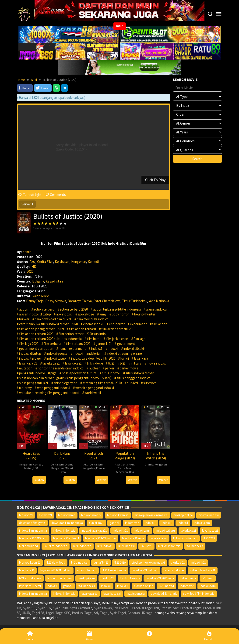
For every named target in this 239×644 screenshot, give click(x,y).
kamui (125, 358)
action (24, 309)
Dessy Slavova (56, 301)
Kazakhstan (54, 281)
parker (110, 368)
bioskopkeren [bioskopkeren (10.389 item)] (67, 515)
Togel (50, 613)
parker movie (129, 368)
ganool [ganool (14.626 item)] (114, 523)
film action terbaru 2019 (118, 329)
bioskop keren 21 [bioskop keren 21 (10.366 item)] (118, 515)
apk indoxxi (64, 314)
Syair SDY (44, 608)
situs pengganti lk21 (34, 383)
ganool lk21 (104, 344)
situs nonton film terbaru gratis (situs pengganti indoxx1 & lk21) (65, 378)
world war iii (93, 393)
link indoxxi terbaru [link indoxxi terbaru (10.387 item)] (185, 538)
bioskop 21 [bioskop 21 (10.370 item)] (26, 515)
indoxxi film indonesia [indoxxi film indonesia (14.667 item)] (33, 531)
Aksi (33, 262)
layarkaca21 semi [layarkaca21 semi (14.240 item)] (133, 538)
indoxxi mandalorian (87, 353)
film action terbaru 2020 (36, 334)
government (126, 344)
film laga (139, 339)
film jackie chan (117, 339)
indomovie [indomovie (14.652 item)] (132, 523)
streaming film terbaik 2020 (102, 383)
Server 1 (27, 204)
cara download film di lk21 (53, 319)
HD (34, 267)
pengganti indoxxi (32, 373)
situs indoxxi (111, 373)
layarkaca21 (73, 363)
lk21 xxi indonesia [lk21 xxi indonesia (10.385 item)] (169, 546)
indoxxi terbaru (30, 358)
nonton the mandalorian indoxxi (61, 368)
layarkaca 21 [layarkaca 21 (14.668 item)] (210, 531)
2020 (30, 271)
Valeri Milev (40, 296)
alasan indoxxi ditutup (35, 314)
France (100, 468)
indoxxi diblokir (134, 349)
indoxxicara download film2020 (93, 358)
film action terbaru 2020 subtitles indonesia (50, 339)
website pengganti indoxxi (95, 388)
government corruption (36, 349)
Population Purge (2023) (125, 456)
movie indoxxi (157, 363)
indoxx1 (97, 349)
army (103, 314)
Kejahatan (62, 262)
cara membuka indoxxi (93, 319)
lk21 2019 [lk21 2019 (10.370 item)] (209, 538)
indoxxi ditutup (30, 353)
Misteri (28, 468)
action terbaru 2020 (74, 309)
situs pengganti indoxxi (134, 378)
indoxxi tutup (56, 358)
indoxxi (113, 349)
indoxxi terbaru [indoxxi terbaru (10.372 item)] (165, 531)
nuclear (94, 368)
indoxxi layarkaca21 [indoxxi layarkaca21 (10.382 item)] (94, 531)
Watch (39, 480)
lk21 (123, 363)
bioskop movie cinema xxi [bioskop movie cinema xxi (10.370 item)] (151, 515)
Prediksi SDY (170, 608)
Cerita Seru (57, 464)
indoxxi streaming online (124, 353)
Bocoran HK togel (140, 613)
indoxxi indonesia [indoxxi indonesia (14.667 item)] (64, 531)
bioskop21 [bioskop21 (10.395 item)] (46, 515)
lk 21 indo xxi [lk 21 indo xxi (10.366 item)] (127, 546)
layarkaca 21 (51, 363)
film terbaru (52, 344)
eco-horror (117, 324)
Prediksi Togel (82, 613)
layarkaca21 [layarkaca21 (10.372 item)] (188, 531)
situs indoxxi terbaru (141, 373)
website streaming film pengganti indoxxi (49, 393)
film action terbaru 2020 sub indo (82, 334)
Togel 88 (38, 613)
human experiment (72, 349)
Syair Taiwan (103, 608)
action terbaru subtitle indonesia (117, 309)
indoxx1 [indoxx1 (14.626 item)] (167, 523)
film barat (94, 339)
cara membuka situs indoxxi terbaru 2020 (48, 324)
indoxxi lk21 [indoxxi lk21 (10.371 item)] (120, 531)
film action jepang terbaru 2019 (41, 329)
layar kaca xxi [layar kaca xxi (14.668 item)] (158, 538)
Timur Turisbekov (135, 301)
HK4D (26, 613)
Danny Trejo (35, 301)
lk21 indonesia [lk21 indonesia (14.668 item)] (82, 546)
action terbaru (44, 309)
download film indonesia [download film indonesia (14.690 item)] (67, 523)
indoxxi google (57, 353)
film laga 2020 (29, 344)
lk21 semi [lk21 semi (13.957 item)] (146, 546)
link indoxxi (95, 363)
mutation (26, 368)
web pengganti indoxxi (54, 388)
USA (36, 468)
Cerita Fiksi (45, 262)
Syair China (61, 608)
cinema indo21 (93, 324)
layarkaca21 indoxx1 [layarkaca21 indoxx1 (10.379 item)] (66, 538)
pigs (53, 373)
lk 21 (111, 363)
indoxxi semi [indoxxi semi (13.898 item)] (142, 531)
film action (160, 324)
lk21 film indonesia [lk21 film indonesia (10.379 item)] (56, 546)
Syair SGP (30, 608)
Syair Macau (122, 608)
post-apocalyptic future (79, 373)
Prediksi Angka (191, 608)
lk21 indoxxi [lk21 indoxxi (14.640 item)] (105, 546)
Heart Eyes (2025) (31, 456)
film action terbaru (83, 329)
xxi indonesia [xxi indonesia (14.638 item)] (195, 546)
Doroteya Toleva (80, 301)
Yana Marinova (159, 301)
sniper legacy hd (65, 383)
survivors (150, 383)
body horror (120, 314)
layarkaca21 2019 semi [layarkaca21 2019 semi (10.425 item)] (33, 538)
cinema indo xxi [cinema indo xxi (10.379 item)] (209, 515)
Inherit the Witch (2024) (156, 456)
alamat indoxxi (156, 309)
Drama (69, 464)
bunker (24, 319)
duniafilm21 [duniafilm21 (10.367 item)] (96, 523)
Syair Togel (118, 613)
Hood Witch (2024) (94, 456)
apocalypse (86, 314)
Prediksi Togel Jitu (146, 608)
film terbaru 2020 (78, 344)
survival (132, 383)
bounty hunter (145, 314)
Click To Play (155, 180)
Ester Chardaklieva (107, 301)
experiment (138, 324)
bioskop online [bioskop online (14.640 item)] (183, 515)
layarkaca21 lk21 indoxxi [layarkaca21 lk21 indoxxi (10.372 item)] (101, 538)
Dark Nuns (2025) (62, 456)
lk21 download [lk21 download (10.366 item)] (28, 546)
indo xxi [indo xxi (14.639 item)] (183, 523)
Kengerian (79, 262)
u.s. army (25, 388)
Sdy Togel (101, 613)
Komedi (93, 262)
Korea (62, 472)
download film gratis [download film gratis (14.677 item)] (32, 523)
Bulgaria (38, 281)
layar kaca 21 (28, 363)
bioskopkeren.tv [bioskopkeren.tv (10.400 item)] (91, 515)
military (136, 363)
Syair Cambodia (81, 608)
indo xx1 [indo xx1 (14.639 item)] (150, 523)
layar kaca (141, 358)
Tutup (120, 26)
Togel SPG (63, 613)
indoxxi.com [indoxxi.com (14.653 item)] (202, 523)
